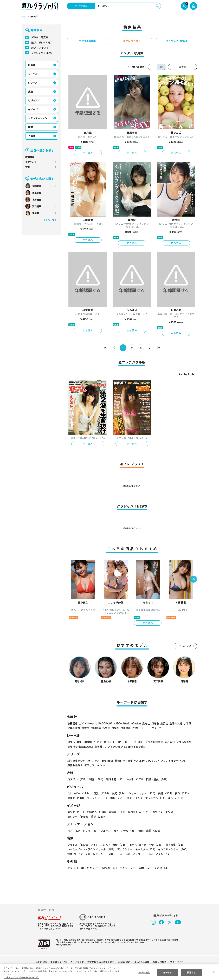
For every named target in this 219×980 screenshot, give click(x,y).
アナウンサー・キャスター (137, 849)
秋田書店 (73, 723)
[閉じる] (214, 972)
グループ (109, 831)
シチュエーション (38, 118)
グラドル (78, 845)
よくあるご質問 (141, 962)
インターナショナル (150, 798)
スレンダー (80, 793)
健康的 (76, 798)
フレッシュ (97, 798)
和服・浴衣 (156, 779)
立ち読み (88, 153)
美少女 (76, 812)
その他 (32, 136)
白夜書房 (126, 728)
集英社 (164, 723)
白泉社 (115, 728)
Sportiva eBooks (133, 747)
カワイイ (162, 812)
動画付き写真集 (123, 761)
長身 (181, 793)
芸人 (124, 854)
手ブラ (76, 868)
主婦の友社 (175, 723)
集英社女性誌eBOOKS (80, 747)
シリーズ (33, 83)
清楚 (75, 817)
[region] (109, 972)
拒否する (168, 972)
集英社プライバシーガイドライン (67, 962)
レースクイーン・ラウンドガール (92, 849)
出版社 (32, 65)
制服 (96, 779)
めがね (135, 779)
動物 (145, 868)
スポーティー (121, 798)
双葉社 (136, 728)
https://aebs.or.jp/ (64, 945)
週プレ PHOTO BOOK (80, 742)
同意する (191, 972)
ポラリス (89, 765)
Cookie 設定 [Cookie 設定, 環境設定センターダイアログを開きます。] (144, 972)
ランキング (31, 162)
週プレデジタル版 (41, 42)
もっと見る (185, 646)
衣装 (30, 92)
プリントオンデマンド (172, 761)
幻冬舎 (155, 723)
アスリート (143, 854)
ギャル (176, 798)
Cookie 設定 (124, 962)
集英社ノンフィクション (108, 747)
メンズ (128, 868)
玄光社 (146, 723)
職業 (30, 127)
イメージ (33, 109)
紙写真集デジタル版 (79, 761)
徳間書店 (96, 728)
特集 (28, 167)
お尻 (118, 793)
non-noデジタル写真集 (176, 742)
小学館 (187, 723)
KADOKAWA (105, 723)
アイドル (101, 845)
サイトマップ (176, 962)
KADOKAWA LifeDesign (127, 723)
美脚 (164, 793)
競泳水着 (115, 779)
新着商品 (30, 157)
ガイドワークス (88, 723)
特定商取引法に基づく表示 (101, 962)
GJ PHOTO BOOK (124, 742)
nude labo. (102, 765)
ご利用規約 (41, 962)
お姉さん (96, 812)
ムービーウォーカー (153, 728)
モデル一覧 (49, 220)
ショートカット (141, 793)
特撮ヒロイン (79, 854)
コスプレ (78, 779)
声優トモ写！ (75, 765)
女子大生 (173, 845)
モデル (137, 845)
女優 (119, 845)
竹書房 (85, 728)
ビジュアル (34, 100)
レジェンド (104, 854)
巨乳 (101, 793)
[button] (194, 580)
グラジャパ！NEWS (42, 53)
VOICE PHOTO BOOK (146, 761)
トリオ (91, 831)
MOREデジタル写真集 (148, 742)
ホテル (128, 831)
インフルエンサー (173, 849)
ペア (74, 831)
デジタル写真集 (40, 37)
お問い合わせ (159, 962)
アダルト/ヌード (164, 854)
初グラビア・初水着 (102, 868)
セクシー (185, 812)
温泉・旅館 (149, 831)
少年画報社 (74, 728)
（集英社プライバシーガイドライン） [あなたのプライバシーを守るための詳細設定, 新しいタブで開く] (22, 977)
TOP (24, 17)
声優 (155, 845)
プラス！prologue (102, 761)
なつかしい (139, 812)
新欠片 (106, 728)
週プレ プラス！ (40, 48)
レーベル (33, 74)
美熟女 (117, 812)
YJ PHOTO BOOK (103, 742)
